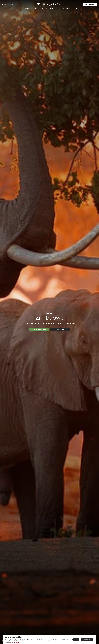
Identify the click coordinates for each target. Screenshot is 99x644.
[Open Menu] (4, 5)
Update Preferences (87, 639)
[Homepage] (3, 641)
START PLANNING (90, 4)
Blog (77, 9)
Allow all (76, 639)
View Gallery (60, 329)
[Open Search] (11, 5)
